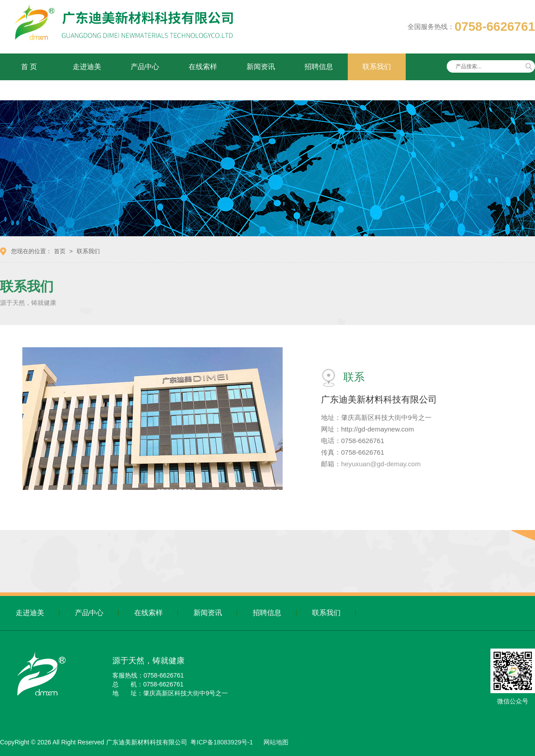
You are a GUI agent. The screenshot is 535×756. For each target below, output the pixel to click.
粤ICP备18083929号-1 (222, 742)
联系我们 (377, 67)
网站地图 (276, 742)
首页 (60, 251)
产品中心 (145, 67)
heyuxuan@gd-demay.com (381, 464)
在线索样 (203, 67)
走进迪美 (87, 67)
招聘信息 (319, 67)
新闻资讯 (261, 67)
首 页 (29, 67)
